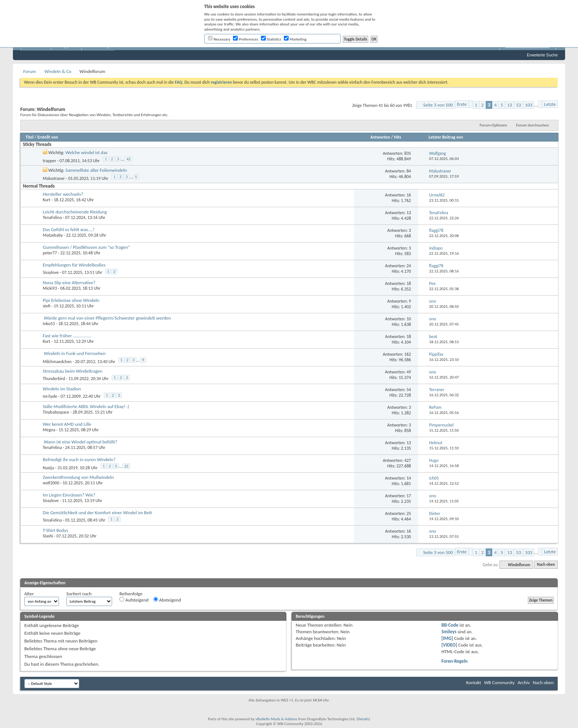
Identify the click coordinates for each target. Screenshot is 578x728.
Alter (29, 594)
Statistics (271, 39)
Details (363, 719)
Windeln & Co (58, 71)
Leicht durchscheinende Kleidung (75, 212)
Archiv (524, 682)
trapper (49, 160)
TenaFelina (52, 217)
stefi (47, 306)
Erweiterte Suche (542, 55)
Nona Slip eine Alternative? (69, 283)
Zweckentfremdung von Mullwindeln (78, 477)
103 (529, 105)
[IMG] (447, 638)
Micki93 (50, 288)
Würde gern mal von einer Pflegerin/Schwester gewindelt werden (107, 318)
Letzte (550, 104)
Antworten (380, 137)
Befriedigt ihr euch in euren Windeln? (79, 459)
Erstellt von (48, 137)
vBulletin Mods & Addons (276, 719)
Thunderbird (54, 379)
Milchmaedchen (57, 361)
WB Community (499, 682)
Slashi (48, 536)
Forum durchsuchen (532, 125)
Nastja (48, 467)
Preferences (246, 39)
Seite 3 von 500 (438, 105)
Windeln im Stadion (62, 389)
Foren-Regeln (454, 661)
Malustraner (54, 178)
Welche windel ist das (87, 152)
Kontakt (473, 682)
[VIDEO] (449, 645)
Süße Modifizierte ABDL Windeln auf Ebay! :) (86, 406)
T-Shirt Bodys (55, 530)
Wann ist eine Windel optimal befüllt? (81, 442)
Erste (462, 104)
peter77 (50, 253)
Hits (398, 137)
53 (518, 105)
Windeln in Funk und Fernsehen (75, 353)
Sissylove (51, 272)
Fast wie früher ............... (67, 336)
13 (510, 105)
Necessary (219, 39)
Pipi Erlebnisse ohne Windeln (71, 300)
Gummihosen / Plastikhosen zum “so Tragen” (86, 247)
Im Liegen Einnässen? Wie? (69, 495)
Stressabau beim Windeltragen (73, 371)
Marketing (295, 39)
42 (128, 159)
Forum (29, 71)
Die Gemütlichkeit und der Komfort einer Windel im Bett (97, 513)
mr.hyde (50, 396)
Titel (29, 137)
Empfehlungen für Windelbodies (74, 265)
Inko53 (49, 324)
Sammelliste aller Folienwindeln (96, 170)
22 (126, 466)
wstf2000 (51, 483)
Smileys (449, 632)
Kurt (47, 200)
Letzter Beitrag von (446, 137)
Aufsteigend (134, 600)
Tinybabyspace (56, 412)
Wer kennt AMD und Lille (67, 424)
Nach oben (546, 565)
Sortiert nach (79, 594)
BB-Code (450, 625)
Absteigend (167, 600)
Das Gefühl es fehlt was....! (69, 229)
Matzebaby (53, 235)
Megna (49, 430)
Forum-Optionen (493, 125)
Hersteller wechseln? (63, 194)
